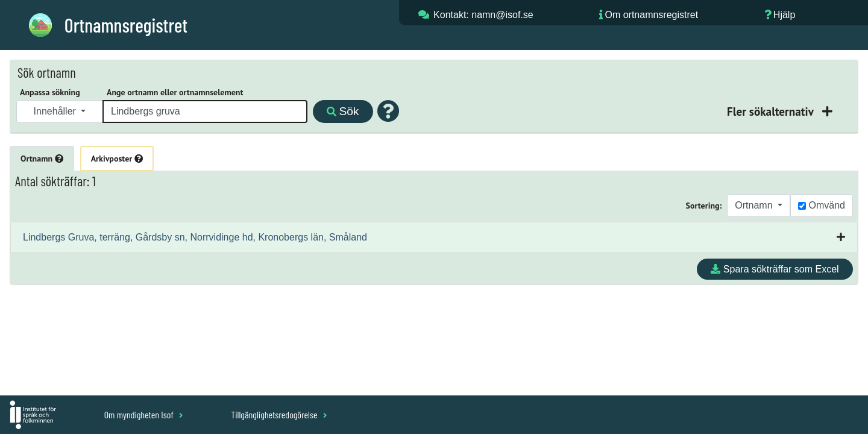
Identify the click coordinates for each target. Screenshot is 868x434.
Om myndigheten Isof (144, 414)
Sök (343, 111)
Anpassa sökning (50, 92)
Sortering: (704, 206)
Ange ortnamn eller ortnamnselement (175, 92)
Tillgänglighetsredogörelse (279, 414)
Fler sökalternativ (772, 111)
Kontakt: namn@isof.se (483, 15)
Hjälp (784, 15)
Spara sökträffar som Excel (775, 269)
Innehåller (56, 111)
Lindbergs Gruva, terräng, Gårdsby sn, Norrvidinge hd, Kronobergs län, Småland (195, 237)
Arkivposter (117, 159)
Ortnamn (42, 159)
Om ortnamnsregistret (651, 15)
